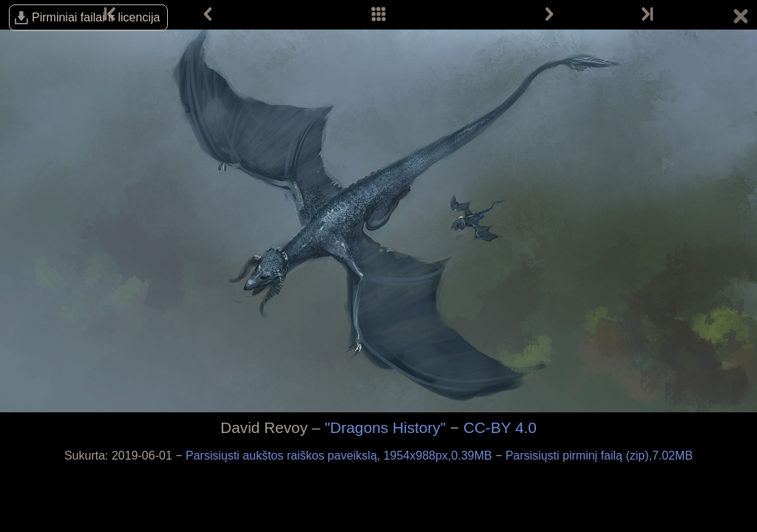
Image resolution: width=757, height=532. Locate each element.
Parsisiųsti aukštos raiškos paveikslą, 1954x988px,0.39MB (340, 456)
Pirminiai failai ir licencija (96, 17)
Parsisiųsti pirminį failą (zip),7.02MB (599, 456)
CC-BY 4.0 (500, 427)
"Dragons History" (385, 427)
